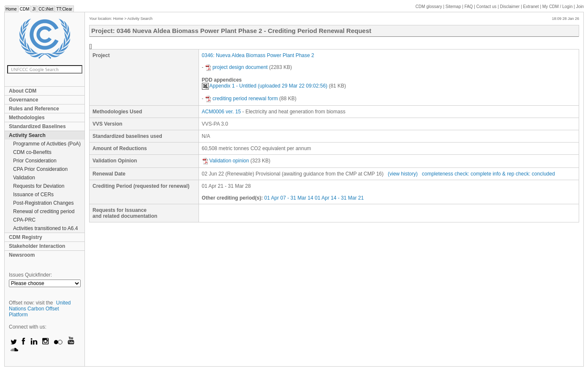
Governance (23, 100)
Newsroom (22, 255)
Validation (24, 178)
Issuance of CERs (33, 195)
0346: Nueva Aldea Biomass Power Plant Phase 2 (258, 55)
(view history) (403, 174)
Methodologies (27, 118)
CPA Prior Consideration (40, 169)
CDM (25, 9)
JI (34, 9)
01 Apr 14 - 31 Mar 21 (339, 198)
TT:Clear (64, 9)
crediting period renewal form (241, 99)
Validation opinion (226, 161)
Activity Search (27, 135)
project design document (236, 67)
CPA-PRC (24, 220)
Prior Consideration (35, 161)
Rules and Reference (34, 109)
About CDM (23, 91)
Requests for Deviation (39, 186)
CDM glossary (429, 7)
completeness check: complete (457, 174)
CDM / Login (558, 7)
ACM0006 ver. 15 (222, 112)
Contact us (487, 7)
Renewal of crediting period (44, 211)
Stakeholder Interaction (37, 246)
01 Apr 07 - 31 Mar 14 (289, 198)
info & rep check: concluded (524, 174)
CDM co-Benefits (32, 152)
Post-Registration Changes (43, 203)
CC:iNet (46, 9)
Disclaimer (510, 7)
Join (580, 7)
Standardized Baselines (37, 126)
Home (11, 9)
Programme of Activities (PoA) (47, 144)
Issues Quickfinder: (30, 275)
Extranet (531, 7)
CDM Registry (26, 237)
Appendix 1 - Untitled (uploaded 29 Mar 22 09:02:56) (265, 86)
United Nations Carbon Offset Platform (40, 309)
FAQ (468, 7)
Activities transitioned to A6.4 (45, 228)
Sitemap (453, 7)
